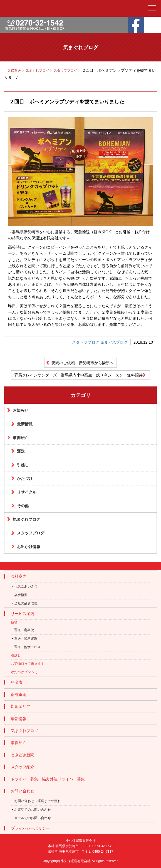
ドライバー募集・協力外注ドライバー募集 (48, 779)
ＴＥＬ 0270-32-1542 (97, 846)
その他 (23, 506)
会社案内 (19, 576)
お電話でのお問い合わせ (33, 810)
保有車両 (19, 695)
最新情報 (25, 424)
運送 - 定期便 (24, 630)
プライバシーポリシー (30, 828)
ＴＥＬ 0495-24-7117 (97, 852)
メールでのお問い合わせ (33, 818)
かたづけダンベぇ (24, 672)
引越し (23, 465)
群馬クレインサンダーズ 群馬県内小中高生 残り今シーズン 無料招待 (78, 375)
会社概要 (21, 595)
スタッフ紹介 (23, 767)
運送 (21, 451)
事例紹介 (21, 438)
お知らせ (21, 410)
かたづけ (25, 478)
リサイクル (27, 492)
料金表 (17, 682)
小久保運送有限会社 (76, 861)
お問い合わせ (23, 791)
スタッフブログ (86, 342)
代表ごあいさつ (26, 586)
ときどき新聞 (23, 755)
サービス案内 (23, 614)
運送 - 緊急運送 (26, 639)
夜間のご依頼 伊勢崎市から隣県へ (83, 363)
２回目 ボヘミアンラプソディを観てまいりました (67, 102)
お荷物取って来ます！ (28, 664)
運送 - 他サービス (27, 647)
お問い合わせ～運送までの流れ (38, 801)
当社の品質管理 (26, 603)
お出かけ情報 (29, 547)
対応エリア (21, 706)
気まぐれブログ (114, 342)
